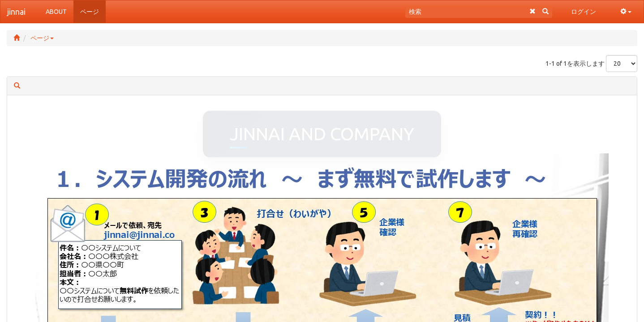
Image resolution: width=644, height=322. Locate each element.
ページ (42, 38)
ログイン (584, 12)
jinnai (16, 12)
